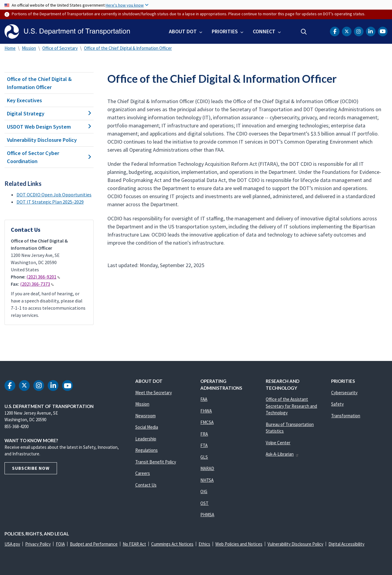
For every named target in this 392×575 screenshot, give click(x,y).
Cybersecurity (344, 393)
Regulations (147, 450)
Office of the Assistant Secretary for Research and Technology (291, 406)
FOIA (60, 544)
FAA (204, 399)
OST (204, 503)
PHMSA (207, 515)
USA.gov (12, 544)
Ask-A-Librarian (282, 454)
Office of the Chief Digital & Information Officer (128, 48)
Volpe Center (278, 443)
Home (10, 48)
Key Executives (24, 100)
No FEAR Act (134, 544)
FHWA (206, 411)
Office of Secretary (60, 48)
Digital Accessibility (346, 544)
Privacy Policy (38, 544)
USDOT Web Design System (49, 127)
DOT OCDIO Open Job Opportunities (54, 195)
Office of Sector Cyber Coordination (49, 157)
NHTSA (207, 480)
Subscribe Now (31, 468)
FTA (204, 445)
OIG (204, 492)
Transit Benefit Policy (156, 462)
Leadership (146, 439)
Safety (337, 404)
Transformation (346, 416)
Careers (143, 473)
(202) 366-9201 (43, 277)
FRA (204, 434)
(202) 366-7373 (37, 284)
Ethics (204, 544)
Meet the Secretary (154, 393)
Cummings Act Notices (172, 544)
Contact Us (146, 485)
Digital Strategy (49, 113)
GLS (204, 457)
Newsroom (145, 416)
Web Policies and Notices (239, 544)
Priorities (225, 31)
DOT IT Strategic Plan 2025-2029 (50, 202)
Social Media (147, 427)
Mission (29, 48)
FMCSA (207, 422)
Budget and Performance (94, 544)
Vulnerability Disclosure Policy (42, 140)
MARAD (207, 468)
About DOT (183, 31)
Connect (264, 31)
